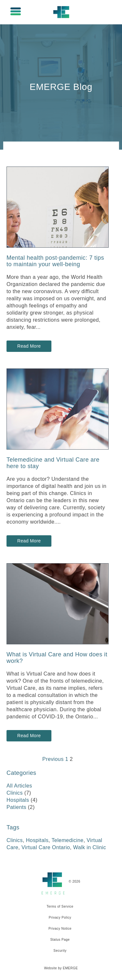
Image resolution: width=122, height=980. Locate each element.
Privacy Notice (60, 929)
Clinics (15, 793)
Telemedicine (67, 840)
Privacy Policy (60, 918)
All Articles (19, 786)
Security (60, 951)
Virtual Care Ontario (46, 847)
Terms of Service (60, 906)
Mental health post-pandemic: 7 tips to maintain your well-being (55, 261)
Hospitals (18, 800)
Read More (29, 346)
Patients (16, 807)
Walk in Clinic (90, 847)
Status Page (60, 940)
